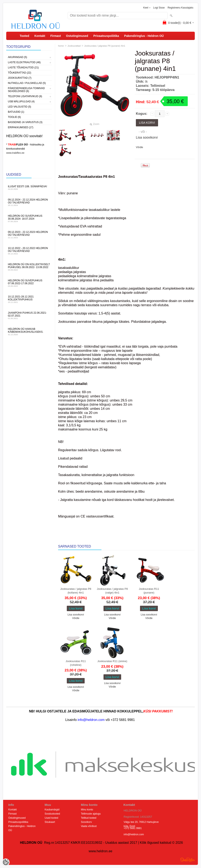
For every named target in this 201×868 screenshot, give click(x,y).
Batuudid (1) (16, 112)
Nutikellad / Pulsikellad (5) (27, 83)
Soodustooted (52, 814)
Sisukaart (50, 822)
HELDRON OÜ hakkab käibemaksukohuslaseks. (29, 332)
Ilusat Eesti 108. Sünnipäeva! (29, 188)
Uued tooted (51, 818)
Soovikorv (86, 822)
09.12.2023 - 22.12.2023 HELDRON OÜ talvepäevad (29, 235)
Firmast (56, 36)
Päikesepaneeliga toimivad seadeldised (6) (26, 90)
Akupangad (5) (17, 57)
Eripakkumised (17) (21, 127)
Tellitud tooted (89, 818)
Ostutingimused (77, 36)
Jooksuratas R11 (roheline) (76, 663)
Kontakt (40, 36)
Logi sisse (159, 8)
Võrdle (139, 147)
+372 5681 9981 (133, 828)
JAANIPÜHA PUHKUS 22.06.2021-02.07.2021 (29, 315)
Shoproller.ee (188, 860)
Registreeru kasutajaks (180, 8)
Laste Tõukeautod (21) (23, 68)
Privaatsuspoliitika (106, 36)
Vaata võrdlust (89, 826)
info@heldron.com (134, 834)
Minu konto (87, 810)
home (61, 46)
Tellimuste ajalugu (91, 814)
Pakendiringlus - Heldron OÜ (144, 36)
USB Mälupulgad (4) (21, 102)
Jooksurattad (74, 46)
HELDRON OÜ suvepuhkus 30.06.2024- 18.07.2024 (29, 218)
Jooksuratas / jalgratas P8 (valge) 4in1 (112, 591)
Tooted (24, 36)
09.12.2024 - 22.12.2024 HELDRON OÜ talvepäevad (29, 202)
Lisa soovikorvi (147, 137)
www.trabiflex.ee (15, 153)
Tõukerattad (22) (19, 73)
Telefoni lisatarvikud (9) (25, 96)
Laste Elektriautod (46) (24, 62)
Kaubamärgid (52, 810)
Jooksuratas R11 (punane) (149, 591)
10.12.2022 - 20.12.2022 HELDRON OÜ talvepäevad (29, 251)
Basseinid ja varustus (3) (25, 122)
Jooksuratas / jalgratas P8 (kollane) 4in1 (76, 591)
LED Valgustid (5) (19, 107)
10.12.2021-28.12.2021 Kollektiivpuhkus (29, 299)
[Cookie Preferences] (6, 862)
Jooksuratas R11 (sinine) (112, 661)
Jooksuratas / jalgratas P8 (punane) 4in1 (105, 46)
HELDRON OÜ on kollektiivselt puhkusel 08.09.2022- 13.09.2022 (29, 267)
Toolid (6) (14, 117)
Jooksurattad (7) (20, 78)
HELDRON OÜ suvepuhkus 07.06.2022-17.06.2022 (29, 283)
